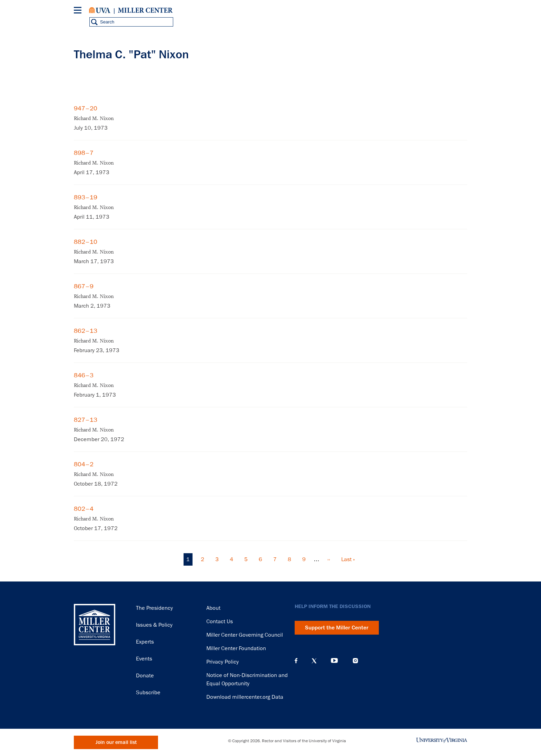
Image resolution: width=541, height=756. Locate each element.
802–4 (84, 509)
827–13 (86, 420)
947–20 (86, 108)
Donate (145, 676)
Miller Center (145, 10)
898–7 (84, 153)
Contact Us (220, 621)
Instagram (355, 661)
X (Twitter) (314, 661)
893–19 (86, 197)
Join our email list (116, 742)
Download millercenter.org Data (245, 697)
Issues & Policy (154, 625)
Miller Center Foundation (236, 648)
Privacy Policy (223, 662)
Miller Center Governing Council (245, 635)
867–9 (84, 286)
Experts (145, 642)
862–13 (86, 331)
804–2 (84, 464)
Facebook (296, 661)
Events (144, 659)
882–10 (86, 242)
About (213, 608)
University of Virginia (100, 10)
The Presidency (154, 608)
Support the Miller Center (337, 628)
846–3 (84, 375)
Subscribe (148, 693)
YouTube (334, 661)
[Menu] (79, 11)
